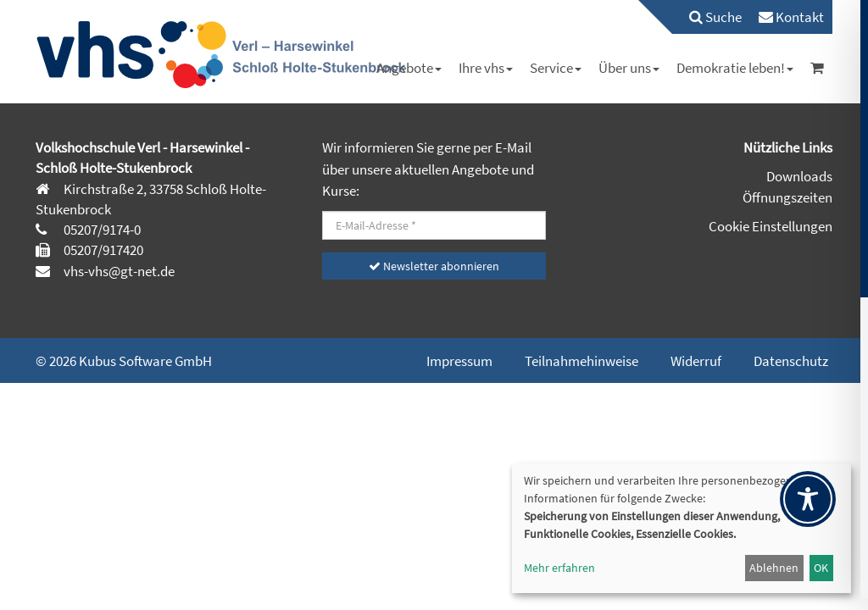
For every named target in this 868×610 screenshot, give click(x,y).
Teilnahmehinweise (581, 361)
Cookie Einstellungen (771, 226)
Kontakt (791, 17)
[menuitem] (707, 17)
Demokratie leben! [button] (735, 68)
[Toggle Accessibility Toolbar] (808, 499)
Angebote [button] (409, 68)
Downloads (799, 176)
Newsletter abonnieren (434, 266)
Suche (715, 17)
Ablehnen (774, 568)
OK (821, 568)
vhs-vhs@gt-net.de (118, 271)
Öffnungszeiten (787, 197)
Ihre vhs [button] (486, 68)
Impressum (459, 361)
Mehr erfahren (559, 568)
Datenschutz (791, 361)
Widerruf (696, 361)
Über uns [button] (629, 68)
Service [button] (556, 68)
